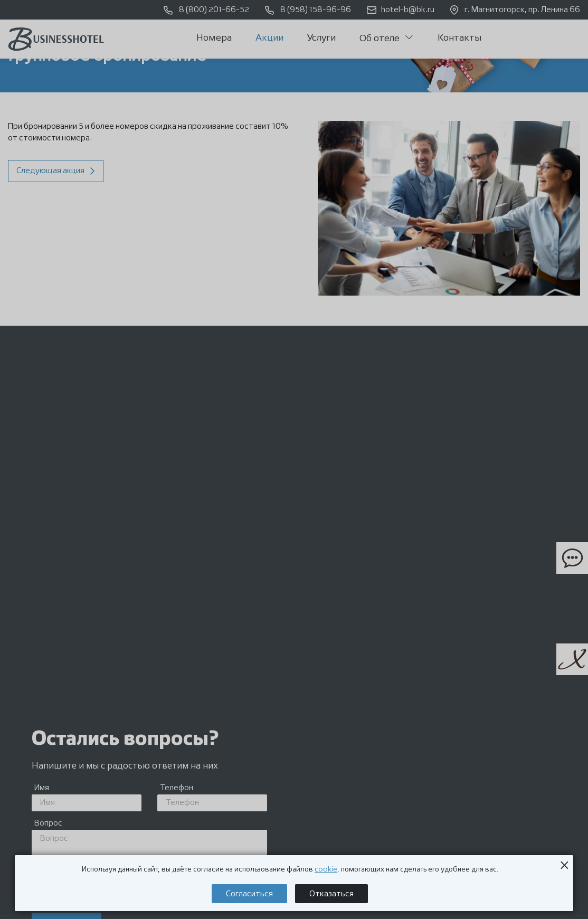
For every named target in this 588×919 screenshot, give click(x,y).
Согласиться (249, 894)
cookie (326, 869)
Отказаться (331, 894)
